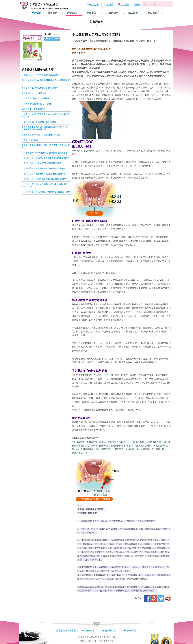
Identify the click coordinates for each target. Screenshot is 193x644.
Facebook (147, 599)
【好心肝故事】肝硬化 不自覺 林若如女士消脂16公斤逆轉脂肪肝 (45, 185)
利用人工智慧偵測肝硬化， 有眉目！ (38, 104)
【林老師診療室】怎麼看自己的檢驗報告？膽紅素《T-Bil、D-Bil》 (46, 115)
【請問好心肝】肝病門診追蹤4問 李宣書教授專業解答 (45, 158)
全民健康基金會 (129, 631)
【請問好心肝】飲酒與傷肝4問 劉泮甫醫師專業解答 (44, 179)
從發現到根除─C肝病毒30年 (34, 93)
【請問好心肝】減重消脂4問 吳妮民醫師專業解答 (43, 168)
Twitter (161, 599)
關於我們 (37, 13)
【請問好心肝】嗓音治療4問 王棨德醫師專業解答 (43, 174)
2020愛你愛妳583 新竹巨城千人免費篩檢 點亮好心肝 (45, 153)
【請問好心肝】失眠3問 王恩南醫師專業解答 (41, 163)
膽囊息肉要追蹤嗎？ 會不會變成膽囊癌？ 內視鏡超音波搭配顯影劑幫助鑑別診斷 (45, 128)
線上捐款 (125, 4)
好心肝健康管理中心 (66, 631)
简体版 (137, 4)
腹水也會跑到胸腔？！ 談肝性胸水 (37, 98)
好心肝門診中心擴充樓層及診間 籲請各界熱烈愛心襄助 (46, 192)
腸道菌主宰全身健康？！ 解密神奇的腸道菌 (41, 135)
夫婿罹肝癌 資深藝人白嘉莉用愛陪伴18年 (40, 88)
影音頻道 (94, 4)
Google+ (154, 599)
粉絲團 (110, 4)
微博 (168, 599)
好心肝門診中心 (108, 631)
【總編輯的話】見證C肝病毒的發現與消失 (40, 75)
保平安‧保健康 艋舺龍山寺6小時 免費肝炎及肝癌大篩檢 (46, 146)
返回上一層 (54, 39)
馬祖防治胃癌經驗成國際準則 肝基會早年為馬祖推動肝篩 (46, 82)
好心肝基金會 (88, 631)
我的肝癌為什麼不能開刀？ (34, 109)
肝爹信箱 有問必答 (30, 140)
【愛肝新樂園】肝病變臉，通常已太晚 (39, 122)
